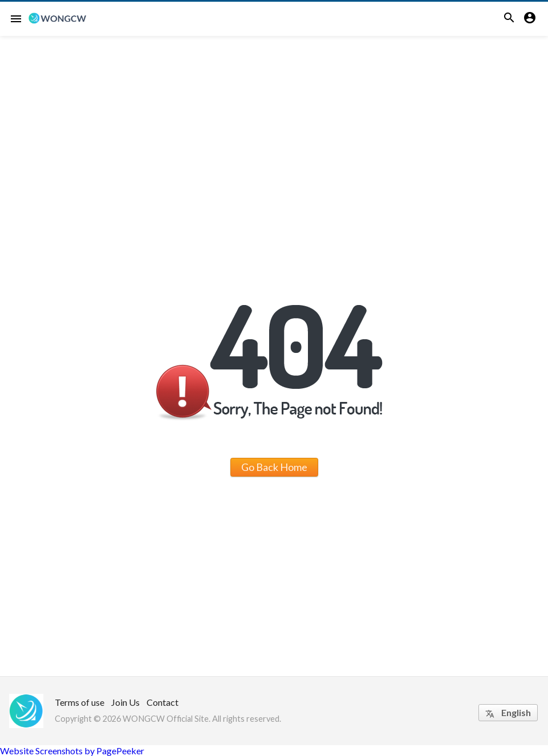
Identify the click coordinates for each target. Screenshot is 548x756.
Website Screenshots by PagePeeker (72, 751)
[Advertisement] (274, 121)
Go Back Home (274, 467)
